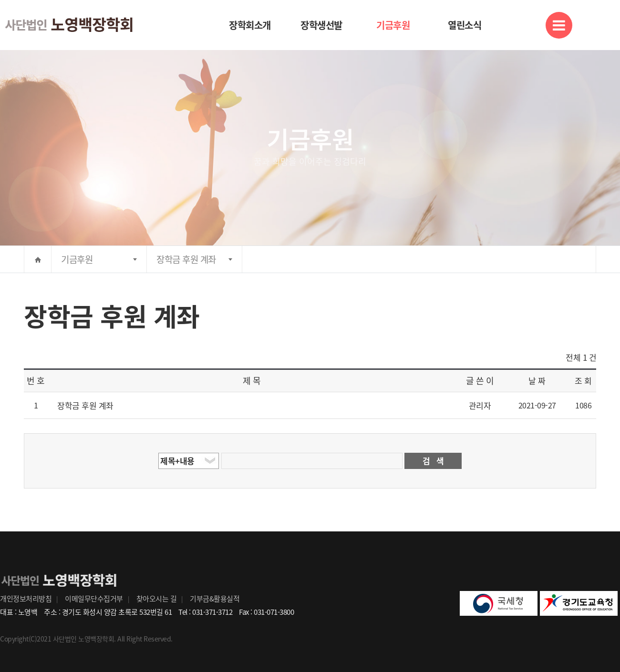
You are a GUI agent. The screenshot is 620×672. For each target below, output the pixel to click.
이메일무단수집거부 (94, 599)
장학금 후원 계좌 (186, 259)
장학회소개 (250, 25)
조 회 (583, 381)
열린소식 (465, 25)
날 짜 (537, 381)
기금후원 (393, 25)
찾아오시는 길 (157, 599)
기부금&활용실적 (215, 599)
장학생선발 (321, 25)
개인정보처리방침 (26, 599)
